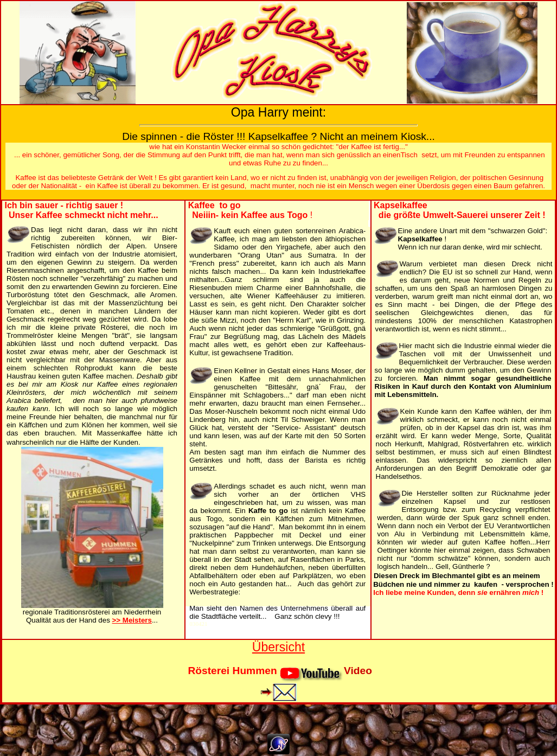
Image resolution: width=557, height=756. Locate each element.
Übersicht (278, 647)
